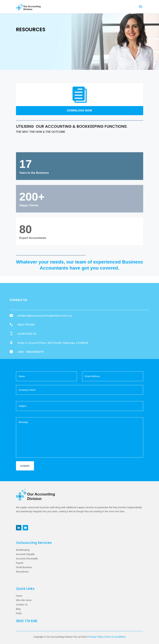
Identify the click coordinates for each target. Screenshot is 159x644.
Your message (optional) (80, 436)
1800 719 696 (26, 325)
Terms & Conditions (115, 637)
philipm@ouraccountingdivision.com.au (45, 316)
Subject (80, 402)
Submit (25, 466)
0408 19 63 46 (27, 334)
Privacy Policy (96, 637)
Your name (47, 373)
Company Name (80, 387)
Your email (113, 373)
